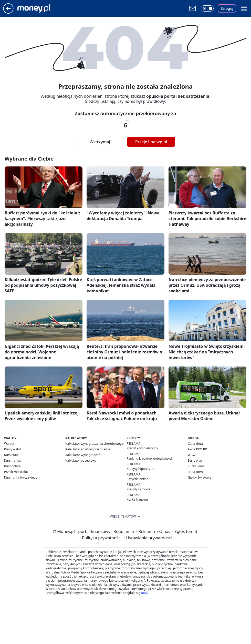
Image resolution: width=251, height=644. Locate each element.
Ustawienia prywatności (148, 538)
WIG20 (193, 455)
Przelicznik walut (16, 472)
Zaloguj (227, 8)
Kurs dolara (12, 466)
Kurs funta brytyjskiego (21, 477)
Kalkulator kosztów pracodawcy (88, 449)
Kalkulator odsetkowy (81, 460)
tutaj (144, 593)
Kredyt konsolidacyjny (142, 448)
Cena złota (195, 444)
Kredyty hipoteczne (140, 469)
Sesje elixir (195, 460)
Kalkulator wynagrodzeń (83, 455)
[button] (244, 8)
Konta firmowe (137, 499)
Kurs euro (11, 455)
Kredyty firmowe (138, 489)
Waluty (9, 444)
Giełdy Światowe (200, 477)
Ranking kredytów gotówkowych (150, 458)
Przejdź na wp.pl (151, 142)
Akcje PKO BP (197, 449)
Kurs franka (12, 460)
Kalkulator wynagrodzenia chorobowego (94, 444)
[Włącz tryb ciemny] (207, 8)
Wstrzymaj (100, 142)
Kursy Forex (196, 466)
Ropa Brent (196, 472)
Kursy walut (13, 449)
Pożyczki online (137, 479)
